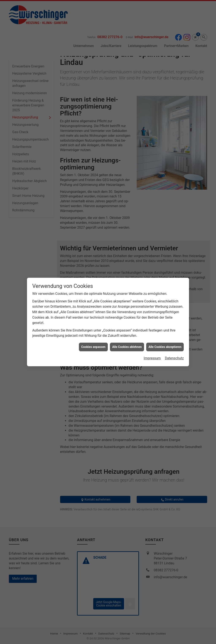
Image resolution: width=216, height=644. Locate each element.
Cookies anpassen (93, 337)
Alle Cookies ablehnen (127, 337)
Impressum (152, 348)
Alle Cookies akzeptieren (165, 337)
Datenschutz (174, 348)
